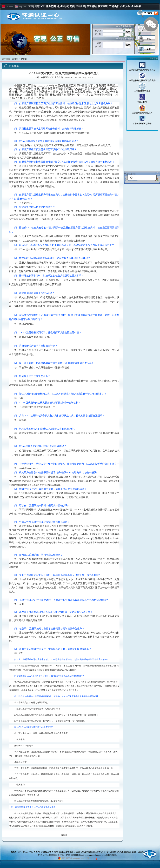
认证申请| (103, 6)
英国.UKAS (142, 102)
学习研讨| (92, 6)
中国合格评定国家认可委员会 (142, 81)
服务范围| (51, 6)
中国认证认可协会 (142, 91)
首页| (31, 6)
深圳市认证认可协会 (142, 124)
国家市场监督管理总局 (142, 113)
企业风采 (136, 6)
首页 (14, 59)
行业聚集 (23, 59)
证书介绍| (81, 6)
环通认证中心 (27, 852)
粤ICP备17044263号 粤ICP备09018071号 (52, 852)
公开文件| (125, 6)
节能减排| (114, 6)
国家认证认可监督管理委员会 (142, 70)
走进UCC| (40, 6)
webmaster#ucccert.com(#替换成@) (101, 855)
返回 (64, 835)
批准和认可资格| (66, 6)
